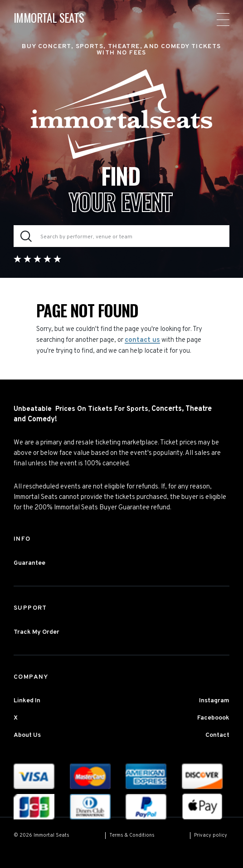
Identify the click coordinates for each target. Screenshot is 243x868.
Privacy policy (211, 835)
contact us (142, 340)
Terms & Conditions (132, 835)
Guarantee (29, 563)
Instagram (214, 701)
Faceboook (213, 718)
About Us (27, 735)
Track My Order (36, 632)
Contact (217, 735)
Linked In (27, 701)
